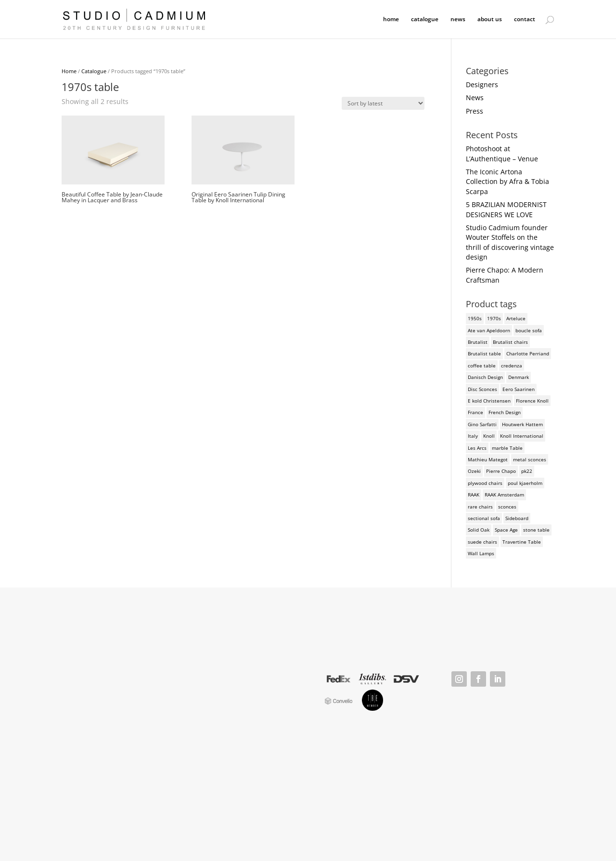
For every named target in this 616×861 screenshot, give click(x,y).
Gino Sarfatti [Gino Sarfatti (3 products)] (482, 424)
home (391, 20)
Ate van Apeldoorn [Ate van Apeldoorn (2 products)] (489, 330)
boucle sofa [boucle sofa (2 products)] (529, 330)
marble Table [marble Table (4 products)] (507, 448)
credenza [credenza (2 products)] (512, 365)
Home (69, 71)
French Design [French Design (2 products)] (505, 412)
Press (475, 111)
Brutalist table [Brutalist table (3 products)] (484, 353)
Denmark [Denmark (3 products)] (519, 377)
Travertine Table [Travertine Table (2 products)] (522, 542)
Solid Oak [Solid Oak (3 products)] (479, 530)
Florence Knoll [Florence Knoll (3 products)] (532, 401)
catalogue (425, 20)
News (475, 98)
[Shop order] (383, 103)
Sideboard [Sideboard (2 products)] (517, 518)
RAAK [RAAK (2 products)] (474, 495)
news (458, 20)
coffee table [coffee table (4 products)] (482, 365)
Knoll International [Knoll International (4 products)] (522, 436)
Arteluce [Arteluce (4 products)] (516, 318)
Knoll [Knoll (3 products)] (489, 436)
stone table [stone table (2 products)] (536, 530)
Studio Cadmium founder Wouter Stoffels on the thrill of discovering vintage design (510, 242)
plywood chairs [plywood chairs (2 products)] (485, 483)
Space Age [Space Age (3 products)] (506, 530)
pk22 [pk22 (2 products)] (527, 471)
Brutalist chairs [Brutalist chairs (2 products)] (510, 342)
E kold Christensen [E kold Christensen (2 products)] (489, 401)
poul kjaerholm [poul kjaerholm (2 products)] (525, 483)
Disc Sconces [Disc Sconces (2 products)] (482, 389)
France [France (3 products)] (475, 412)
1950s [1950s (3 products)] (475, 318)
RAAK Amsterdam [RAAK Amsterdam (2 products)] (504, 495)
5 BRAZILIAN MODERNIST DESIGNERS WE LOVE (506, 209)
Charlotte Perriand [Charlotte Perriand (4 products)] (528, 353)
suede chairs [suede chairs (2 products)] (482, 542)
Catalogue (94, 71)
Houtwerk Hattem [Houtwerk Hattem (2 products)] (522, 424)
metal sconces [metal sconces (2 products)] (530, 459)
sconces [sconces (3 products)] (507, 507)
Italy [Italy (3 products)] (473, 436)
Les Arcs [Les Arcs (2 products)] (477, 448)
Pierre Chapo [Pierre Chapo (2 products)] (501, 471)
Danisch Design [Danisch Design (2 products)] (485, 377)
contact (525, 20)
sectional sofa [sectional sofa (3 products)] (484, 518)
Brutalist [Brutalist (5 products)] (478, 342)
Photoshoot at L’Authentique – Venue (502, 153)
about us (490, 20)
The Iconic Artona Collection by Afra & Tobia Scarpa (507, 182)
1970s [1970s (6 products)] (494, 318)
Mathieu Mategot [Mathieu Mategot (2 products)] (488, 459)
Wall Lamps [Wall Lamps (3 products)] (481, 553)
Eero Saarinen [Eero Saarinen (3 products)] (519, 389)
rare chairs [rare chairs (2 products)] (480, 507)
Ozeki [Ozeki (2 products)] (474, 471)
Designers (482, 85)
